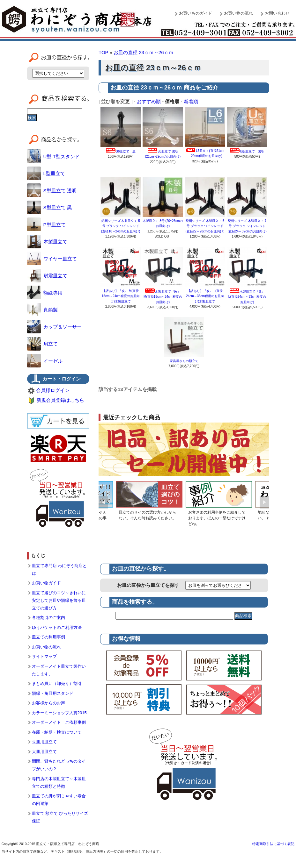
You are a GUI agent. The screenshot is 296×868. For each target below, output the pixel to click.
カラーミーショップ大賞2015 (59, 713)
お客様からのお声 (48, 703)
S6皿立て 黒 (121, 151)
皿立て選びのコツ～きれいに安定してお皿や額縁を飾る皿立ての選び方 (59, 600)
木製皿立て (47, 242)
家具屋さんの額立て (184, 361)
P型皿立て (46, 225)
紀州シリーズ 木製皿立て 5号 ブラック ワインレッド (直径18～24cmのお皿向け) (121, 226)
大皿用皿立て (44, 752)
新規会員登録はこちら (60, 400)
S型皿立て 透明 (52, 191)
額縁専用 (45, 293)
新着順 (191, 101)
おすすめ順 (149, 101)
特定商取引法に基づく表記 (273, 844)
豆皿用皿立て (44, 742)
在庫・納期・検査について (57, 732)
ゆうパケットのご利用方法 (57, 627)
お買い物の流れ (238, 13)
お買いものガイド (196, 13)
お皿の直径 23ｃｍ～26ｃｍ (144, 52)
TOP (103, 52)
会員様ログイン (53, 390)
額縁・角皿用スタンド (53, 693)
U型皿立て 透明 (247, 151)
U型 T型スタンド (53, 157)
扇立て (42, 344)
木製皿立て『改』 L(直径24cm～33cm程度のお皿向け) (247, 297)
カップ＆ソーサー (54, 327)
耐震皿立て (47, 276)
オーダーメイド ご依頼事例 (59, 722)
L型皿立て (46, 173)
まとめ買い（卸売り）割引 (57, 683)
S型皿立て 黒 (49, 207)
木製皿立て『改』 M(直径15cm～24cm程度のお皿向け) (163, 297)
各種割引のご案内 (48, 618)
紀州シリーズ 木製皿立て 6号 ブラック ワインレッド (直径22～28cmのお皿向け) (205, 226)
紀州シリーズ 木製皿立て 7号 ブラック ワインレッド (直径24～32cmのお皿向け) (247, 226)
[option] (149, 502)
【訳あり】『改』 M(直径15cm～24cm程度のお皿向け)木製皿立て (121, 296)
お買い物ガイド (46, 583)
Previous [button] (103, 502)
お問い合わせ (277, 13)
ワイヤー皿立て (52, 259)
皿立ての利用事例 (48, 637)
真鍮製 (42, 310)
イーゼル (45, 361)
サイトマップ (44, 656)
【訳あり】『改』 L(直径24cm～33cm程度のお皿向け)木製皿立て (205, 296)
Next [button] (264, 502)
